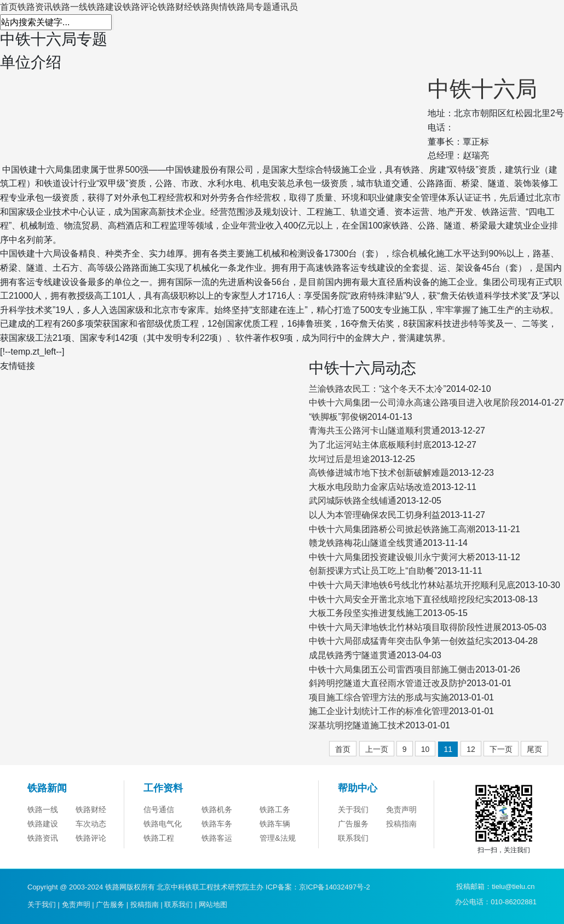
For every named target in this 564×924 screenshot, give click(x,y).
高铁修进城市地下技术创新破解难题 (379, 473)
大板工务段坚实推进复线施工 (366, 613)
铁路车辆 (275, 824)
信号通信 (159, 809)
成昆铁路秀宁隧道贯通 (353, 655)
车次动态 (91, 824)
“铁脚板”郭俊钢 (338, 417)
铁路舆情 (210, 7)
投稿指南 (401, 824)
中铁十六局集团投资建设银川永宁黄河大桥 (392, 557)
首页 (9, 7)
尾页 (534, 749)
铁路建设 (105, 7)
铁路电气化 (163, 824)
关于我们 (353, 809)
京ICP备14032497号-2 (335, 887)
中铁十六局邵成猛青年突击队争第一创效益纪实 (401, 641)
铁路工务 (275, 809)
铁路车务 (217, 824)
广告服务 (353, 824)
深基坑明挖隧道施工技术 (357, 725)
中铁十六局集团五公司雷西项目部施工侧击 (392, 669)
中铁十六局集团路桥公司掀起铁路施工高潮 (392, 529)
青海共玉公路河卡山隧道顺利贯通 (375, 430)
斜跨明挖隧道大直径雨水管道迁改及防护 (388, 683)
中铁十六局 (482, 89)
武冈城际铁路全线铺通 (353, 501)
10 (425, 749)
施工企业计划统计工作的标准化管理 (379, 711)
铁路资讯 (35, 7)
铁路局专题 (250, 7)
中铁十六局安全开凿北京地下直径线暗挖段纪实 (401, 599)
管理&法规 (277, 838)
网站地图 (213, 905)
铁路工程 (159, 838)
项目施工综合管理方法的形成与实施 (379, 697)
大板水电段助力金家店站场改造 (370, 487)
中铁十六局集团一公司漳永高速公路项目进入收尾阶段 (414, 403)
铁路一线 (70, 7)
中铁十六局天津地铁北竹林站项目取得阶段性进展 (405, 627)
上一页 (377, 749)
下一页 (501, 749)
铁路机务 (217, 809)
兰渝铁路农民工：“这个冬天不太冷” (378, 389)
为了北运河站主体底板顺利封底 (370, 445)
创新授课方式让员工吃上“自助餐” (373, 571)
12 (471, 749)
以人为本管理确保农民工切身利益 (375, 515)
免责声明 (401, 809)
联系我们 (353, 838)
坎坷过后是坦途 (339, 459)
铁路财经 (175, 7)
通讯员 (285, 7)
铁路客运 (217, 838)
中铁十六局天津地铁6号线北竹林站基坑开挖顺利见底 (412, 585)
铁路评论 (140, 7)
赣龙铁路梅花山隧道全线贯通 (366, 543)
